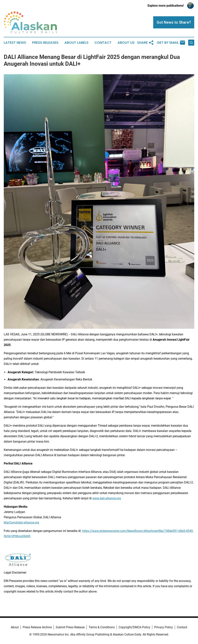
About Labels (76, 43)
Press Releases (45, 43)
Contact (103, 43)
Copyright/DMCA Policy (134, 627)
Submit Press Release (70, 627)
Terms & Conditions (102, 627)
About (15, 627)
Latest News (15, 43)
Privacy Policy (164, 627)
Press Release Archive (37, 627)
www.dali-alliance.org (107, 498)
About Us (126, 43)
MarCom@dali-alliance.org (21, 523)
